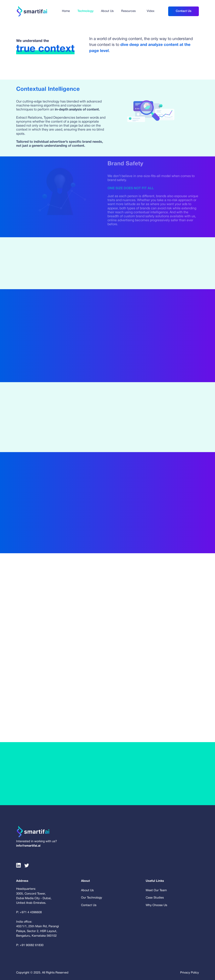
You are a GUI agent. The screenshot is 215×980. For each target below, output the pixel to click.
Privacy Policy (189, 973)
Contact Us (184, 11)
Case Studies (155, 898)
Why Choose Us (156, 905)
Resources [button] (128, 11)
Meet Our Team (156, 890)
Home (66, 11)
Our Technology (92, 898)
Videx (151, 11)
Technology (85, 11)
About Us (107, 11)
